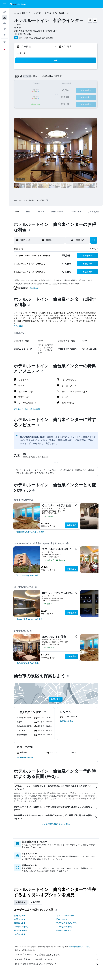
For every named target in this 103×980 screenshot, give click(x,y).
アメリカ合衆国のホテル (67, 923)
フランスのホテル (22, 927)
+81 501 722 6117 (23, 34)
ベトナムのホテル (22, 930)
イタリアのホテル (64, 930)
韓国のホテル (20, 923)
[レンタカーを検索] (5, 23)
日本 (24, 13)
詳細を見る (72, 525)
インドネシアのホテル (66, 916)
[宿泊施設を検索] (5, 18)
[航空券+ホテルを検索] (5, 29)
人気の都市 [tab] (36, 902)
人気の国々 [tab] (21, 902)
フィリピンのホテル (65, 927)
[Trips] (5, 42)
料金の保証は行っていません (80, 947)
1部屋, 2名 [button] (22, 53)
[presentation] (47, 200)
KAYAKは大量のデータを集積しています (57, 959)
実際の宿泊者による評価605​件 (39, 38)
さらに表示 (19, 326)
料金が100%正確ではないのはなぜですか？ (57, 964)
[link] (31, 532)
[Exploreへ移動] (5, 35)
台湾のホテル (20, 916)
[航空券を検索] (5, 12)
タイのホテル (20, 934)
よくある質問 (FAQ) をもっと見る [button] (56, 824)
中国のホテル (20, 919)
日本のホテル (62, 919)
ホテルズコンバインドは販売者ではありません (57, 955)
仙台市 (37, 13)
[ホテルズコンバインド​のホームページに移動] (18, 4)
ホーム (17, 13)
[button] (5, 4)
